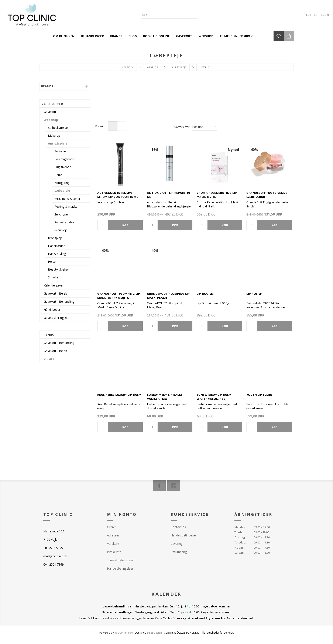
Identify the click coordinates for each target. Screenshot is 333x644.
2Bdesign (156, 633)
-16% (154, 150)
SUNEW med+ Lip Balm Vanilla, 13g (164, 397)
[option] (120, 104)
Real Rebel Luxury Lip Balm (119, 395)
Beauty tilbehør (59, 269)
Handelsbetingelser (120, 568)
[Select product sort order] (205, 127)
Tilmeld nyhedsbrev (120, 560)
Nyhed (233, 150)
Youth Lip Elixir (259, 395)
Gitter (113, 126)
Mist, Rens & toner (67, 199)
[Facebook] (159, 486)
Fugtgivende (63, 167)
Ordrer (111, 527)
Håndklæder (56, 246)
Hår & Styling (57, 254)
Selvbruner (62, 214)
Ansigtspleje (58, 143)
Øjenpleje (61, 230)
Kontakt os (178, 527)
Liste (122, 126)
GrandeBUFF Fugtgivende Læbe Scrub (267, 195)
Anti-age (60, 151)
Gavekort (50, 112)
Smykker (54, 277)
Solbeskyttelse (58, 128)
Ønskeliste (114, 552)
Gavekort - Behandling (59, 301)
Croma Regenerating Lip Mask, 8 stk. (217, 195)
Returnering (179, 552)
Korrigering (62, 183)
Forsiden (128, 67)
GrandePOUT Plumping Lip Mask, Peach (168, 296)
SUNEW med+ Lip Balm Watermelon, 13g (214, 397)
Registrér (311, 15)
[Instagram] (174, 486)
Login (325, 15)
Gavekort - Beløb (55, 293)
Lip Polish (254, 294)
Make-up (54, 135)
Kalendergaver (54, 285)
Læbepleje (62, 191)
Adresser (113, 535)
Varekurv (113, 544)
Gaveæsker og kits (56, 318)
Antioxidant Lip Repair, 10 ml (168, 195)
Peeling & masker (66, 206)
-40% (254, 150)
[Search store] (166, 15)
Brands (47, 86)
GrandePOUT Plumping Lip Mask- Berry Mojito (119, 296)
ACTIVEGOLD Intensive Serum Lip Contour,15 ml (118, 195)
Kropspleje (55, 238)
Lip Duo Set (206, 294)
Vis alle (50, 359)
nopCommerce (124, 633)
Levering (177, 544)
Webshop (51, 120)
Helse (52, 262)
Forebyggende (64, 159)
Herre (58, 175)
